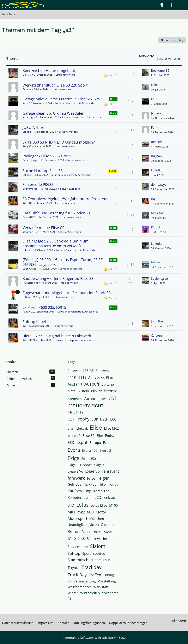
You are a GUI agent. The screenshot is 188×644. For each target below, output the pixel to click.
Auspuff (92, 384)
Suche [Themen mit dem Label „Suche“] (113, 171)
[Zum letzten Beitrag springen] (146, 73)
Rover (109, 531)
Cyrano (27, 89)
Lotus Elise (99, 505)
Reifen (74, 531)
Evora (74, 450)
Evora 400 (90, 450)
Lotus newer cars (65, 75)
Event (107, 443)
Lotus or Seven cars (70, 232)
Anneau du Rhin (101, 377)
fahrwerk (76, 478)
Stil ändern (178, 621)
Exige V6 (92, 471)
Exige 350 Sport (80, 465)
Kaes (25, 312)
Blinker (96, 391)
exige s (99, 465)
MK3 (90, 512)
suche (96, 560)
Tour (107, 560)
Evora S (105, 450)
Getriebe (74, 484)
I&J (24, 203)
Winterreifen (90, 593)
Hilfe (102, 484)
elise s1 (74, 435)
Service (73, 547)
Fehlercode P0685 (38, 184)
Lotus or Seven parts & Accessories (75, 103)
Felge (91, 478)
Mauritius (158, 213)
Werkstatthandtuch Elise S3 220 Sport (55, 85)
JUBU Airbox (33, 127)
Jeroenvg (28, 117)
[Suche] (162, 5)
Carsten (156, 335)
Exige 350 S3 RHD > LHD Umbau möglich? (59, 142)
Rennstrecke (91, 532)
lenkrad (109, 498)
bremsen (75, 399)
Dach (104, 419)
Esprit (82, 442)
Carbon (90, 399)
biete (72, 391)
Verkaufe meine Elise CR (44, 228)
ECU (113, 419)
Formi (155, 127)
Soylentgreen (160, 278)
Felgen (103, 478)
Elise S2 (89, 436)
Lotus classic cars (64, 297)
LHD (71, 505)
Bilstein (83, 391)
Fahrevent (110, 471)
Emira (110, 436)
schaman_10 (30, 232)
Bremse (111, 391)
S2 (77, 538)
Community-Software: (94, 638)
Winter (73, 593)
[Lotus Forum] (23, 5)
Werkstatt (101, 587)
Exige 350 (89, 459)
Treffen (95, 575)
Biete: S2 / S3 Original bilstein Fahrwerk (57, 336)
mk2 (81, 512)
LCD (98, 497)
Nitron (94, 525)
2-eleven (74, 371)
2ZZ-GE (88, 371)
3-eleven (102, 371)
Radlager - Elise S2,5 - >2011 (47, 156)
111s (82, 377)
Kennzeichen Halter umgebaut (49, 70)
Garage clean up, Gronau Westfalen (53, 113)
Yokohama (110, 593)
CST (113, 398)
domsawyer (159, 184)
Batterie (108, 384)
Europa (95, 443)
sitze (84, 547)
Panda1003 (29, 217)
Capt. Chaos (29, 269)
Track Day (77, 575)
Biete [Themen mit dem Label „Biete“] (113, 99)
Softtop (74, 553)
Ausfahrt (75, 384)
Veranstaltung (85, 581)
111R (72, 377)
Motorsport (77, 518)
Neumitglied (77, 525)
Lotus (82, 505)
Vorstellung (107, 581)
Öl (69, 599)
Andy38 (27, 146)
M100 (113, 505)
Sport (87, 554)
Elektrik (82, 428)
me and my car (69, 283)
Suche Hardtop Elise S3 (43, 171)
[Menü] (183, 5)
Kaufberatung (79, 491)
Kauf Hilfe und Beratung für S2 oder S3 (56, 213)
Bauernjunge (30, 160)
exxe (154, 85)
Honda (113, 484)
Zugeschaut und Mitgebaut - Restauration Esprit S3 (67, 293)
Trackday (92, 567)
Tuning (109, 575)
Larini (88, 498)
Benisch (157, 142)
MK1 (71, 512)
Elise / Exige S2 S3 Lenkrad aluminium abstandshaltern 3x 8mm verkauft (56, 243)
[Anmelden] (172, 5)
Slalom (98, 546)
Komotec (75, 498)
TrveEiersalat (30, 283)
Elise (96, 427)
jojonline (157, 321)
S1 (70, 538)
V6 (70, 581)
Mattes (156, 262)
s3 (83, 538)
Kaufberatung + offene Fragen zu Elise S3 (58, 278)
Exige (73, 458)
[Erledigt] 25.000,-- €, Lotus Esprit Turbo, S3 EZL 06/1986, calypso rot (63, 262)
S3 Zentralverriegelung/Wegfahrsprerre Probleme (65, 199)
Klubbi (156, 227)
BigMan (156, 156)
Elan (71, 428)
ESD (71, 442)
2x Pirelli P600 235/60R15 (44, 307)
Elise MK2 (111, 428)
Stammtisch (78, 560)
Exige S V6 (75, 471)
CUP (95, 419)
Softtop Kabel (34, 322)
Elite (100, 436)
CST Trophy (78, 419)
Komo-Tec (101, 491)
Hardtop (90, 484)
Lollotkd (27, 132)
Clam (102, 399)
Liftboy (26, 297)
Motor (101, 512)
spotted (99, 554)
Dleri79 (27, 75)
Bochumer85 (160, 70)
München (97, 519)
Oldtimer (108, 525)
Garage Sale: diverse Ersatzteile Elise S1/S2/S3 (62, 99)
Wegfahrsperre (79, 587)
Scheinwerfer (97, 539)
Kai (24, 103)
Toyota (74, 568)
